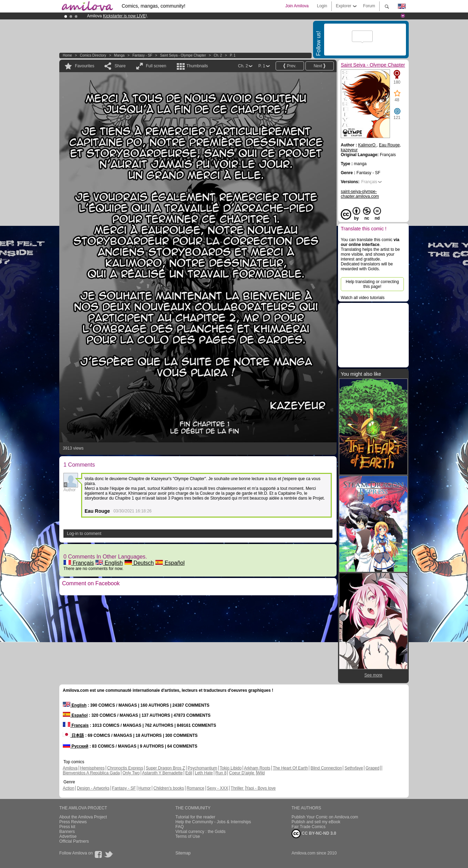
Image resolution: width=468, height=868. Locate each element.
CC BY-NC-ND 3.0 (314, 834)
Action (68, 788)
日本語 (73, 735)
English (109, 563)
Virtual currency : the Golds (201, 832)
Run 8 (221, 773)
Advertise (68, 836)
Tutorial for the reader (195, 817)
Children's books (168, 788)
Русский (76, 746)
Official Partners (74, 841)
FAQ (180, 827)
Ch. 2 (218, 55)
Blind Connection (326, 768)
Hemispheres (92, 768)
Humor (145, 788)
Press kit (67, 827)
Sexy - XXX (218, 788)
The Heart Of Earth (290, 768)
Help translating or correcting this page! (372, 284)
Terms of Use (188, 836)
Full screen (156, 66)
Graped (372, 768)
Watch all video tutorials (363, 298)
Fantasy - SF (142, 55)
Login (322, 6)
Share (120, 66)
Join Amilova (297, 6)
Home (67, 55)
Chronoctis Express (125, 768)
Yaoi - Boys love (261, 788)
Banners (67, 832)
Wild (261, 773)
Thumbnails (197, 66)
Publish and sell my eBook (316, 822)
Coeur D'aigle (242, 773)
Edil (189, 773)
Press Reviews (73, 822)
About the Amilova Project (83, 817)
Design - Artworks (93, 788)
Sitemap (183, 853)
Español (170, 563)
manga (119, 55)
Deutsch (139, 563)
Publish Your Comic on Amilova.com (325, 817)
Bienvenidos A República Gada (91, 773)
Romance (195, 788)
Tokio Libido (231, 768)
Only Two (131, 773)
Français (79, 563)
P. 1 (233, 55)
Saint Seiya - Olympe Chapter (183, 55)
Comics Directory (93, 55)
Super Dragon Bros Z (165, 768)
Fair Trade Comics (309, 827)
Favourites (85, 66)
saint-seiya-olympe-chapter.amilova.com (360, 194)
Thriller (237, 788)
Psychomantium (202, 768)
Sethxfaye (354, 768)
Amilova (70, 768)
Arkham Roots (257, 768)
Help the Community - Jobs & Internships (213, 822)
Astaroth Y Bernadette (163, 773)
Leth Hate (204, 773)
